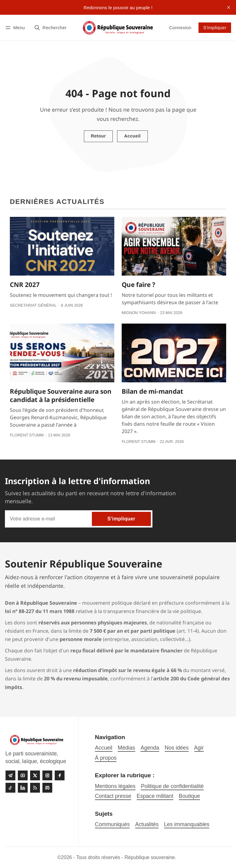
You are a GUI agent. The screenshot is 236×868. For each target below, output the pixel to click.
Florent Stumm (27, 435)
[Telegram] (10, 775)
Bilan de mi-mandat (152, 391)
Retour (98, 136)
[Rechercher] (50, 28)
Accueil (132, 136)
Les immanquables (187, 824)
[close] (229, 7)
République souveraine (150, 857)
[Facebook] (60, 775)
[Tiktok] (10, 788)
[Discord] (47, 788)
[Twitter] (35, 775)
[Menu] (16, 28)
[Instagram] (47, 775)
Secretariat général (33, 305)
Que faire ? (138, 285)
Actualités (147, 824)
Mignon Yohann (139, 313)
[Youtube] (23, 775)
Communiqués (112, 824)
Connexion (180, 28)
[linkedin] (23, 788)
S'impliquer (215, 28)
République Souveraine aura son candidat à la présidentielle (61, 395)
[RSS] (35, 788)
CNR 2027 (25, 285)
